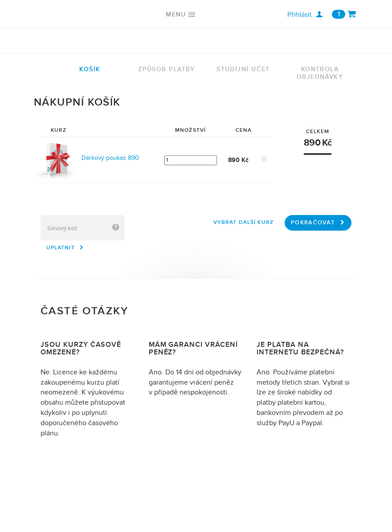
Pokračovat (318, 223)
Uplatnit (65, 248)
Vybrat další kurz (244, 222)
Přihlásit (305, 15)
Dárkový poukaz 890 (110, 158)
